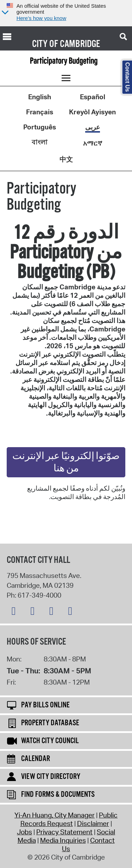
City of (45, 44)
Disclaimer (93, 823)
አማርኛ (93, 143)
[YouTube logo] (72, 612)
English (40, 97)
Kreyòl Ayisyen (92, 112)
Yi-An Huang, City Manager (55, 815)
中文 (66, 159)
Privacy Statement (64, 832)
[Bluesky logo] (15, 612)
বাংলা (40, 142)
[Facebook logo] (34, 612)
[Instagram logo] (53, 612)
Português (40, 127)
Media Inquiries (63, 840)
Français (40, 112)
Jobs (24, 832)
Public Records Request (69, 819)
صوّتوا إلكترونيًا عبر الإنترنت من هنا (66, 463)
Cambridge (80, 44)
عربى (93, 127)
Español (93, 97)
